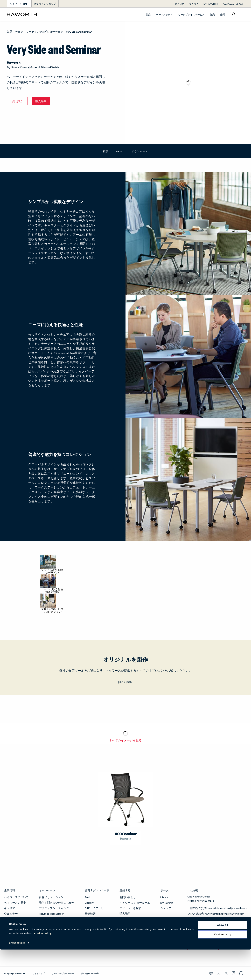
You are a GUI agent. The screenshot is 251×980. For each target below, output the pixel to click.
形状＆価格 (125, 682)
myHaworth (167, 903)
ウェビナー (11, 913)
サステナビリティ (15, 924)
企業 (223, 14)
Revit (120, 151)
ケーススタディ (164, 14)
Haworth (14, 62)
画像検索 (90, 913)
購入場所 (125, 913)
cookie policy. (43, 964)
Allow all (223, 955)
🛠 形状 (17, 101)
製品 (148, 14)
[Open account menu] (241, 14)
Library (164, 897)
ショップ (166, 908)
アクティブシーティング (54, 908)
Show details (17, 973)
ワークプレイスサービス (191, 14)
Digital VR (90, 903)
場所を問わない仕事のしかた (57, 903)
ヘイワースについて (16, 897)
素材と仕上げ (93, 919)
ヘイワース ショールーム (135, 903)
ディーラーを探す (130, 908)
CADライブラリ (94, 908)
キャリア (10, 908)
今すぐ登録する (203, 945)
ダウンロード (140, 151)
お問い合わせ (128, 897)
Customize (223, 965)
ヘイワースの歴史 (15, 903)
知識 (212, 14)
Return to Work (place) (51, 913)
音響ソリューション (51, 897)
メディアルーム (14, 919)
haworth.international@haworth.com (227, 908)
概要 (106, 151)
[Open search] (234, 14)
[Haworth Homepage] (31, 14)
